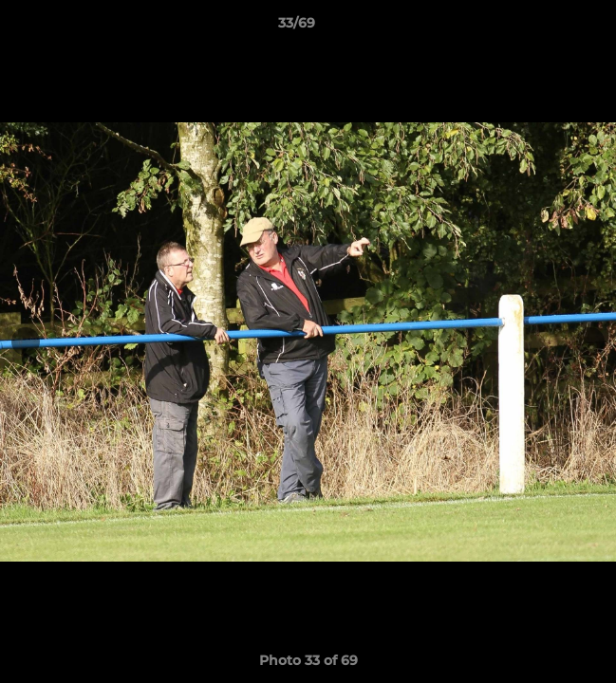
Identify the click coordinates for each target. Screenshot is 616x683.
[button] (548, 28)
